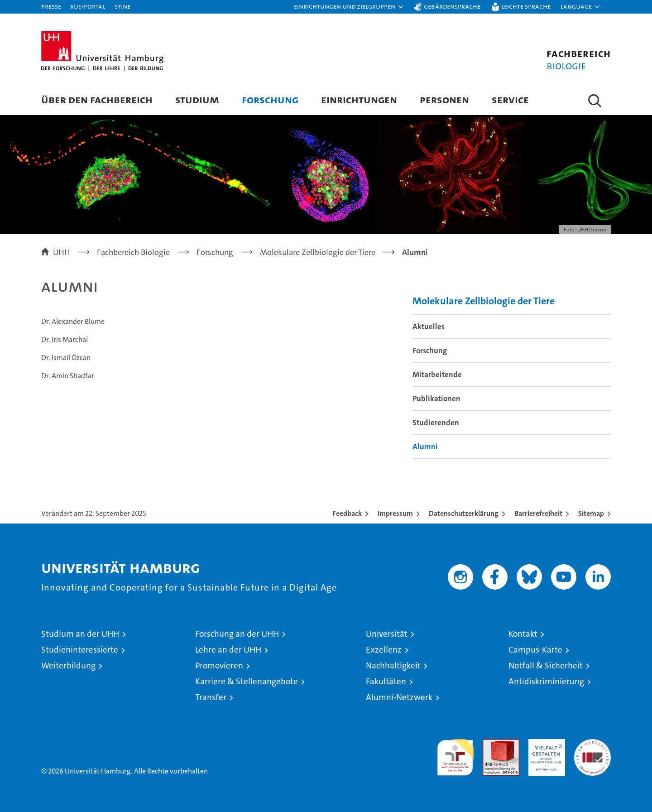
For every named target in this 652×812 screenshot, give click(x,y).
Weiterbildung (68, 665)
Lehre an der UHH (228, 650)
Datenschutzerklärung (464, 513)
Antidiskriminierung (546, 681)
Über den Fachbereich (97, 99)
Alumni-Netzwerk (399, 697)
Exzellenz (384, 650)
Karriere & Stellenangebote (247, 681)
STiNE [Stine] (122, 6)
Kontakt (523, 634)
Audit (491, 744)
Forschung (270, 99)
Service (510, 99)
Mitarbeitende (437, 375)
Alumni (425, 447)
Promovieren (219, 665)
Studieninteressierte (80, 650)
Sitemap (591, 513)
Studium (197, 99)
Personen (444, 99)
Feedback (347, 513)
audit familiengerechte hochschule (455, 753)
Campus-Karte (535, 650)
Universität (387, 634)
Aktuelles (429, 327)
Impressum (395, 513)
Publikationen (436, 399)
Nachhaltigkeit (393, 665)
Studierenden (436, 423)
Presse (51, 6)
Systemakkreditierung (592, 744)
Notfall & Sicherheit (546, 665)
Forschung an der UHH (237, 634)
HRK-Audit (544, 744)
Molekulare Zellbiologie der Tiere (484, 301)
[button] (349, 7)
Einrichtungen (359, 99)
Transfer (211, 697)
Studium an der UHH (80, 634)
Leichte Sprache (526, 6)
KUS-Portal (88, 6)
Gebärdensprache (452, 6)
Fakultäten (386, 681)
